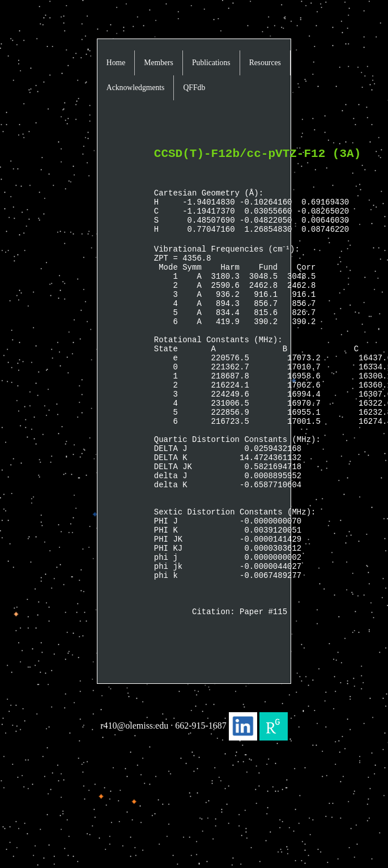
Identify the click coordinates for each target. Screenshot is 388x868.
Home (116, 63)
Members (159, 63)
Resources (265, 63)
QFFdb (194, 88)
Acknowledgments (136, 88)
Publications (211, 63)
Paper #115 (263, 699)
